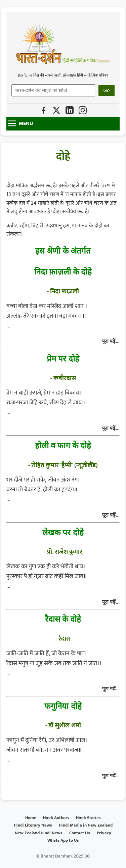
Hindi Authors (56, 818)
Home (31, 818)
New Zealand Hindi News (39, 833)
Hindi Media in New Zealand (86, 825)
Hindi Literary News (33, 825)
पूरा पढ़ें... (111, 341)
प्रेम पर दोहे (63, 358)
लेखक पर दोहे (63, 532)
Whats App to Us (63, 841)
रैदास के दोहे (63, 619)
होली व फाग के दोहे (63, 445)
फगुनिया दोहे (63, 706)
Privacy (104, 833)
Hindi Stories (88, 818)
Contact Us (80, 833)
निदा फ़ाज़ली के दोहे (63, 271)
